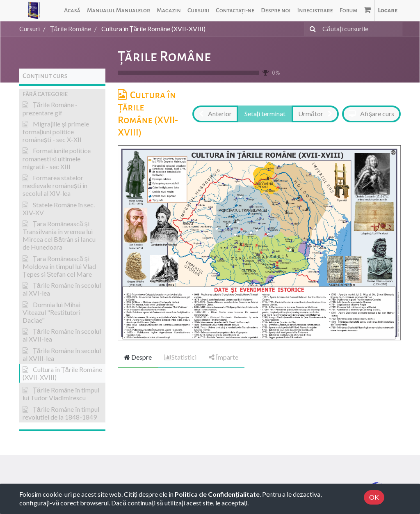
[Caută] (311, 29)
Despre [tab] (138, 357)
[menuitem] (72, 10)
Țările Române (164, 56)
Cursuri (30, 29)
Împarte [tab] (224, 357)
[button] (62, 94)
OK (374, 497)
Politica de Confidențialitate (217, 494)
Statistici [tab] (180, 357)
